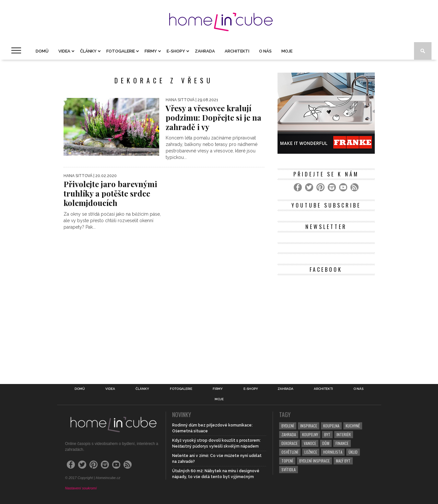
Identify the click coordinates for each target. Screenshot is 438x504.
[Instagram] (332, 187)
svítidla (289, 469)
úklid (353, 452)
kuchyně (353, 426)
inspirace (309, 426)
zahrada (289, 434)
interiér (344, 434)
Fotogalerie (121, 51)
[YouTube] (343, 187)
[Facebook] (298, 187)
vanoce (310, 443)
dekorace (290, 443)
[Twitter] (309, 187)
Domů (42, 51)
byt (327, 434)
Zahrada (205, 51)
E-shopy (176, 51)
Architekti (237, 51)
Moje (287, 51)
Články (88, 51)
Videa (64, 51)
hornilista (333, 452)
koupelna (331, 426)
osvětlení (290, 452)
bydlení (288, 426)
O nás (265, 51)
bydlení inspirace (314, 461)
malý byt (343, 461)
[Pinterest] (320, 187)
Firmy (151, 51)
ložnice (311, 452)
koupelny (310, 434)
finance (342, 443)
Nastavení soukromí (81, 488)
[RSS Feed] (355, 187)
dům (326, 443)
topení (287, 461)
